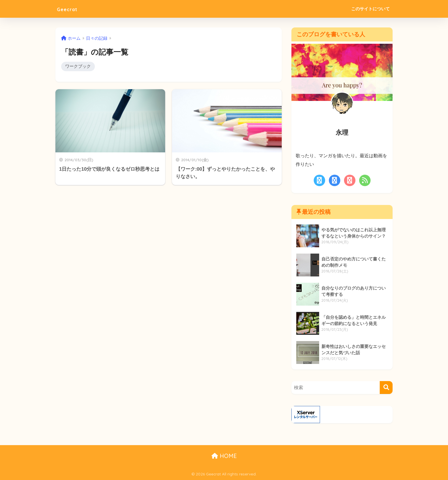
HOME (224, 456)
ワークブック (78, 66)
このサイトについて (370, 9)
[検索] (386, 388)
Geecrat (71, 9)
